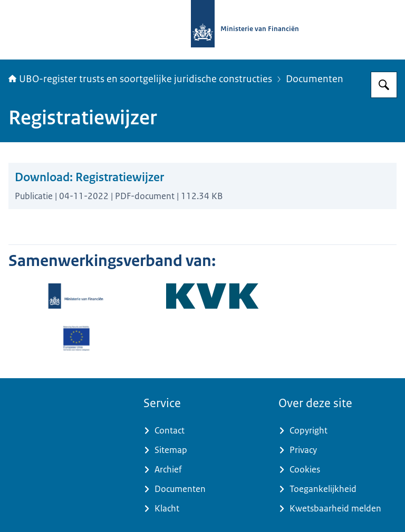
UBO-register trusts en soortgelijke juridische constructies (140, 79)
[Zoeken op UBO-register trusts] (384, 85)
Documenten (315, 79)
